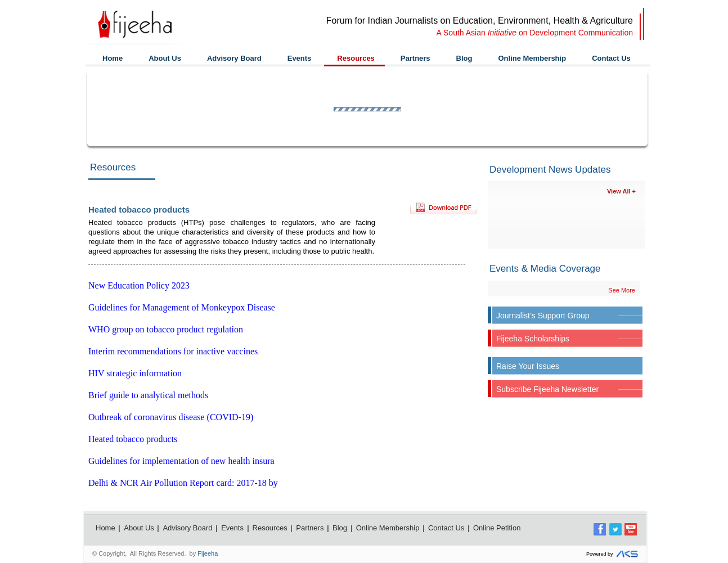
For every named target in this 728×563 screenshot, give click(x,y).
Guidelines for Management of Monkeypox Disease (182, 307)
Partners (415, 58)
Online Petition (497, 528)
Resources (356, 58)
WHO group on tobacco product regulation (166, 329)
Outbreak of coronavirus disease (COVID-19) (171, 417)
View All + (621, 191)
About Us (165, 58)
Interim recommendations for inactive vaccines (173, 351)
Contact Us (611, 58)
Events (300, 58)
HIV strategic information (135, 373)
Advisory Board (234, 58)
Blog (464, 58)
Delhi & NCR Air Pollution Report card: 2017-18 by (183, 483)
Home (113, 58)
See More (622, 290)
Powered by (614, 554)
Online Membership (532, 58)
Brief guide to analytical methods (148, 395)
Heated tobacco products (133, 439)
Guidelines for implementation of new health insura (181, 461)
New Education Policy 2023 (139, 285)
